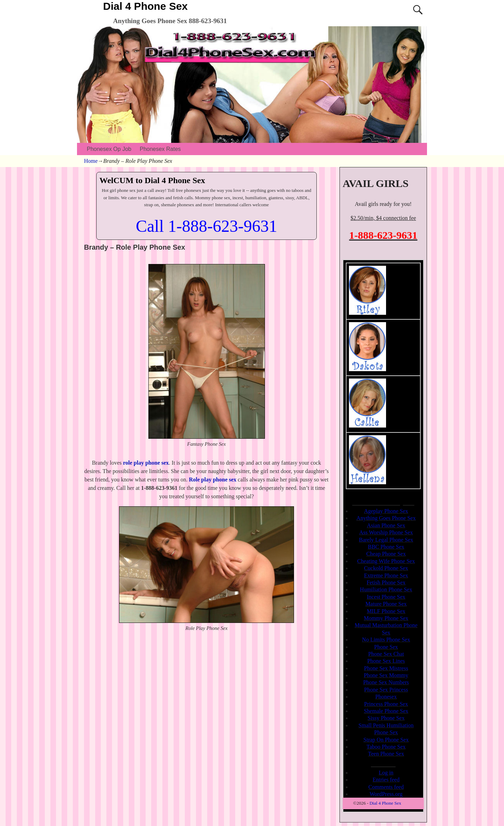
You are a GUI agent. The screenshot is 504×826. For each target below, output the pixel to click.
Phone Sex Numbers (386, 682)
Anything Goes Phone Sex (386, 518)
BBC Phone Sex (386, 547)
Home (91, 161)
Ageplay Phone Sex (386, 511)
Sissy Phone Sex (386, 718)
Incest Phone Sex (386, 597)
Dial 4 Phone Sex (146, 6)
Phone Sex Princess (386, 690)
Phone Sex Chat (386, 654)
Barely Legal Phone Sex (386, 540)
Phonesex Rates (160, 149)
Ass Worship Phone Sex (386, 532)
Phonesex (386, 697)
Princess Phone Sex (386, 704)
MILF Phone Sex (386, 611)
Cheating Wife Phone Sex (386, 561)
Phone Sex (386, 647)
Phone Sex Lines (386, 661)
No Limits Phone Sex (386, 640)
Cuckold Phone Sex (386, 568)
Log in (386, 773)
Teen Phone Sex (386, 754)
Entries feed (386, 780)
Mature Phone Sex (386, 604)
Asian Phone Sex (386, 525)
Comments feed (386, 787)
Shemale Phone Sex (386, 711)
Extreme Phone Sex (386, 575)
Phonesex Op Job (109, 149)
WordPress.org (386, 794)
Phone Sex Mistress (386, 668)
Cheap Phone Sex (386, 554)
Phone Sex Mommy (386, 675)
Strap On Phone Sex (386, 740)
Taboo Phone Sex (386, 747)
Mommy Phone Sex (386, 618)
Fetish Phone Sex (386, 582)
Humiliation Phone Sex (386, 589)
